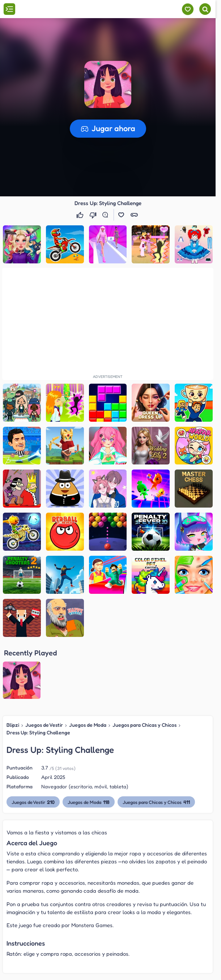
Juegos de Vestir (44, 725)
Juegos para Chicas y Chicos (144, 725)
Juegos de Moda (88, 725)
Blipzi (13, 725)
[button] (108, 84)
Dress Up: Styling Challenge (38, 732)
